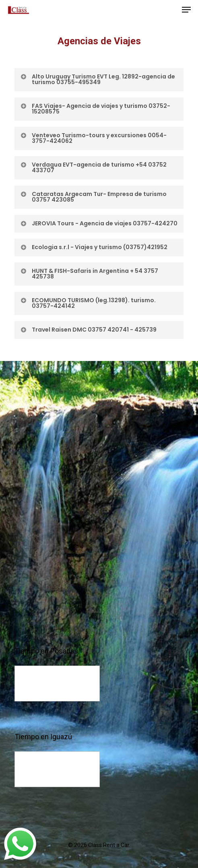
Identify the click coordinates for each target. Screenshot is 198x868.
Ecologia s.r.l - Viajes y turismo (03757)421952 (94, 247)
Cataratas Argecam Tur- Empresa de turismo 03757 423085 (93, 197)
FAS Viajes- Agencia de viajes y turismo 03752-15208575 (95, 109)
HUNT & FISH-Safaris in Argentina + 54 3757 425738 (89, 274)
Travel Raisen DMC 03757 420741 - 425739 (88, 330)
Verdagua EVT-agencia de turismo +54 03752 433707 (93, 167)
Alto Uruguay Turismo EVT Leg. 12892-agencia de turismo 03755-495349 (97, 79)
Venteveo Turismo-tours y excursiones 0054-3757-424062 (93, 138)
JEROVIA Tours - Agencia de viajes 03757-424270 (99, 223)
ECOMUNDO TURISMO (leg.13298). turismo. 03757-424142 (88, 303)
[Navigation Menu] (186, 10)
